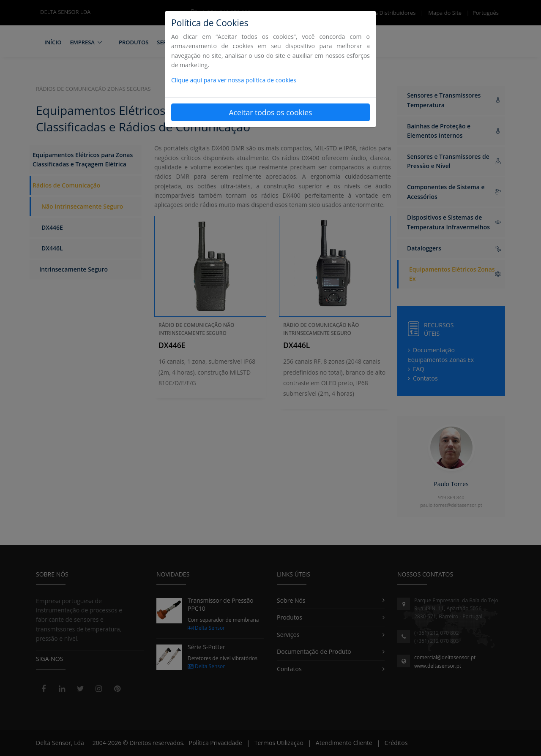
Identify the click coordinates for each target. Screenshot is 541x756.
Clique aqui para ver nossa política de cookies (234, 80)
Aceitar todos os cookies (271, 112)
